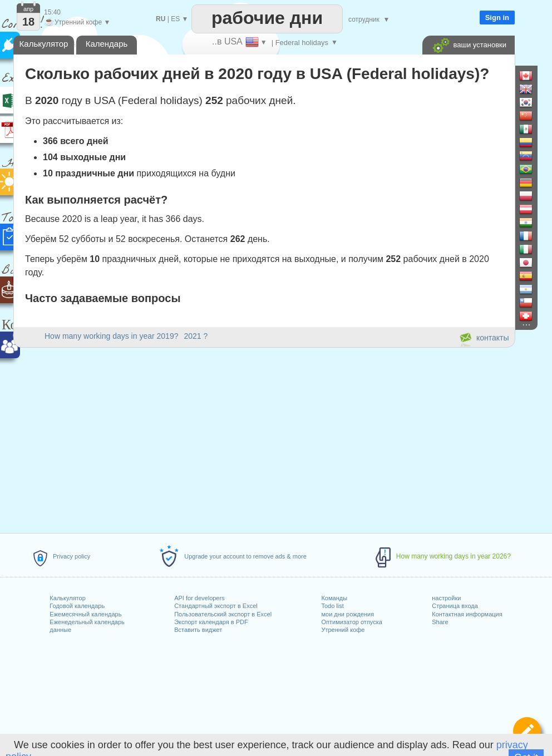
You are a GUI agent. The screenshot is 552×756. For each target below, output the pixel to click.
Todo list (332, 606)
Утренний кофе (343, 630)
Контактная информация (467, 614)
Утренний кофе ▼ (77, 22)
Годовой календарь (77, 606)
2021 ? (196, 336)
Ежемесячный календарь (85, 614)
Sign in (497, 18)
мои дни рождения (348, 614)
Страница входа (455, 606)
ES (175, 19)
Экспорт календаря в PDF (211, 622)
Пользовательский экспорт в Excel (223, 614)
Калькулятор (67, 598)
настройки (446, 598)
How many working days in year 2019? (111, 336)
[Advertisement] (264, 438)
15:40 (52, 12)
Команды (334, 598)
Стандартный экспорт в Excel (216, 606)
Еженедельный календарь (87, 622)
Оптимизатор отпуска (351, 622)
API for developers (199, 598)
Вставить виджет (198, 630)
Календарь (107, 44)
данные (60, 630)
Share (440, 622)
